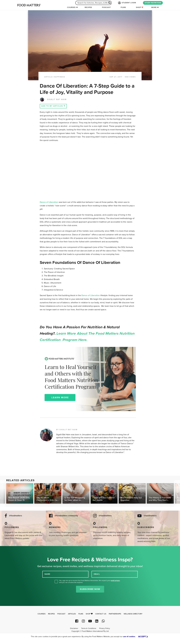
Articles (72, 614)
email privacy (115, 580)
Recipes (88, 7)
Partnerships (115, 614)
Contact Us (101, 614)
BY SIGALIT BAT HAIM (67, 430)
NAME (47, 574)
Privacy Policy (105, 628)
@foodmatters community (66, 516)
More (154, 7)
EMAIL (97, 574)
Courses (71, 7)
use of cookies (129, 637)
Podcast (106, 7)
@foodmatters (16, 516)
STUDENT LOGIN (127, 3)
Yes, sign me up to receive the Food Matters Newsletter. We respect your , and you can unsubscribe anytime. (90, 581)
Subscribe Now (90, 589)
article (48, 77)
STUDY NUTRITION (153, 3)
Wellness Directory (133, 614)
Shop (140, 7)
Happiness (60, 77)
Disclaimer (74, 628)
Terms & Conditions (89, 628)
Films (123, 7)
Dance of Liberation (49, 202)
